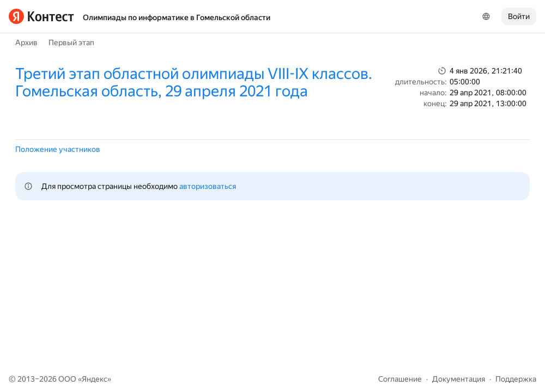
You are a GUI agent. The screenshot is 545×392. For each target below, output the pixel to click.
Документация (459, 379)
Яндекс (95, 379)
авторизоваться (208, 186)
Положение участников (58, 149)
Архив (26, 42)
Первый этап (71, 42)
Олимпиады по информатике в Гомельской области (177, 17)
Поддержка (516, 379)
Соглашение (400, 379)
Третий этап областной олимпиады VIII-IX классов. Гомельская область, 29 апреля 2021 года (194, 82)
